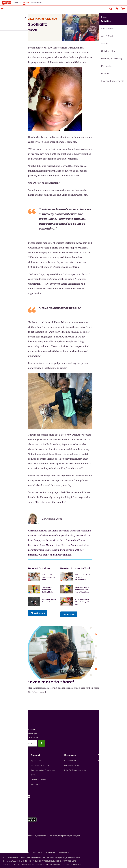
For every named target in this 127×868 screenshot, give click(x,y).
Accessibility (64, 852)
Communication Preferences (43, 770)
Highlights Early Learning (108, 760)
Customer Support (39, 779)
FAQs (33, 774)
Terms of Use (24, 852)
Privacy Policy (8, 852)
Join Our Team (9, 770)
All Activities (38, 612)
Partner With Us (9, 774)
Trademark (51, 852)
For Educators (37, 3)
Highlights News (9, 779)
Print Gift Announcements (75, 770)
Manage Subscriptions (40, 765)
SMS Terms (35, 784)
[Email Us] (118, 54)
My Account (36, 760)
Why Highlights (9, 760)
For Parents (24, 3)
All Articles (69, 614)
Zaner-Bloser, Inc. (105, 765)
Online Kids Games (72, 765)
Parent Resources (71, 760)
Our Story (7, 765)
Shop (16, 3)
